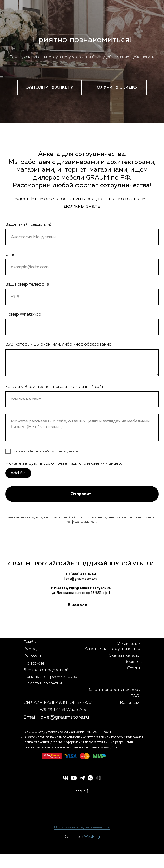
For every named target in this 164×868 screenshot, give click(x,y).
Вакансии (130, 703)
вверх (82, 791)
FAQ (135, 696)
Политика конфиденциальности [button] (82, 827)
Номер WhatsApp (23, 315)
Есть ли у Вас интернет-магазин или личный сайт (54, 387)
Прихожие (34, 664)
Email (10, 255)
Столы (133, 668)
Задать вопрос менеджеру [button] (114, 690)
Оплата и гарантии (43, 683)
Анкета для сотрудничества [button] (112, 649)
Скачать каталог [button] (125, 656)
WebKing (92, 837)
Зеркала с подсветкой (46, 670)
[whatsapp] (90, 778)
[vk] (66, 778)
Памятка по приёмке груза (50, 677)
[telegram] (82, 778)
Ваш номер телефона (27, 285)
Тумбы (30, 642)
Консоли (32, 656)
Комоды (31, 649)
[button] (116, 88)
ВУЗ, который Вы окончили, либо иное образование (58, 344)
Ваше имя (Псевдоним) (28, 225)
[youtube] (74, 778)
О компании (129, 644)
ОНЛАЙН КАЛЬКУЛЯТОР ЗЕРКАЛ (58, 703)
